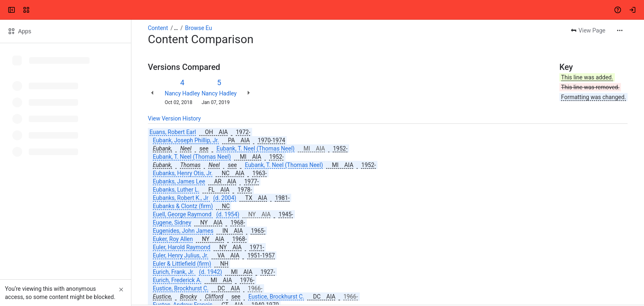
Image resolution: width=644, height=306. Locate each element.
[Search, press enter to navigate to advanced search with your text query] (320, 10)
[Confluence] (38, 10)
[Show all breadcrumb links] (176, 28)
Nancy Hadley (182, 93)
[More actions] (620, 30)
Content (158, 28)
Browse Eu (199, 28)
